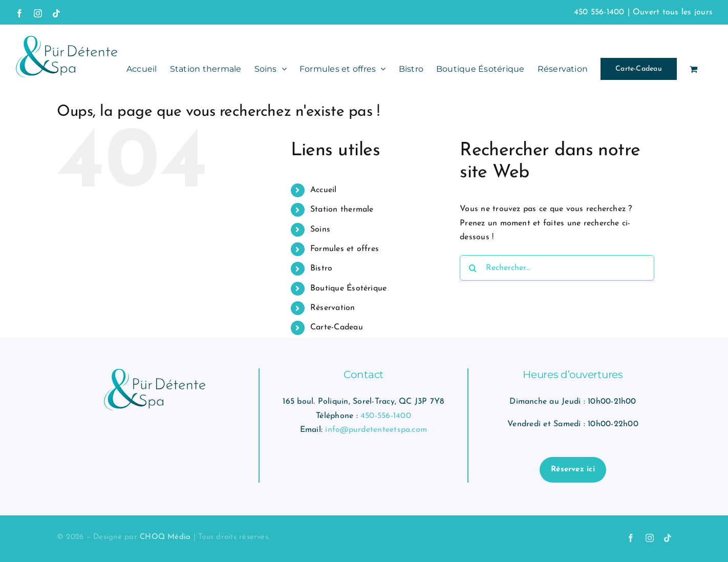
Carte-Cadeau (337, 327)
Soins (320, 230)
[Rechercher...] (557, 268)
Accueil (324, 190)
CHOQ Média (165, 537)
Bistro (321, 268)
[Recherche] (473, 268)
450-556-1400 (386, 416)
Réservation (333, 308)
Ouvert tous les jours (673, 12)
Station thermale (342, 210)
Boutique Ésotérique (349, 288)
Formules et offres (345, 249)
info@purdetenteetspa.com (376, 430)
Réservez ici (573, 470)
